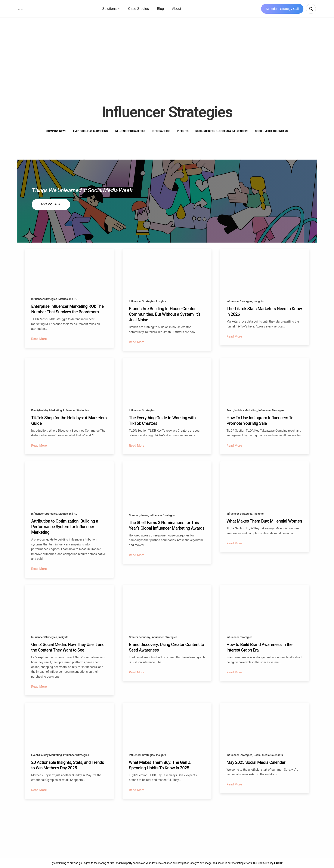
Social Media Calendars (271, 134)
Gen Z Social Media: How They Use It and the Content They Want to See (68, 654)
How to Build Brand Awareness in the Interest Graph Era (259, 654)
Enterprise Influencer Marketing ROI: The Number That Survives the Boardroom (67, 312)
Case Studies (162, 10)
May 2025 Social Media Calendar (256, 771)
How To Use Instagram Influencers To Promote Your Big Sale (260, 425)
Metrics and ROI (68, 302)
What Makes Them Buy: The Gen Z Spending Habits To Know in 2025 (160, 774)
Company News (56, 134)
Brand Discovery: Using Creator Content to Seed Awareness (166, 654)
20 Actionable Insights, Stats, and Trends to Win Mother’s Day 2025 (68, 774)
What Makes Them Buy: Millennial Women (264, 527)
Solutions (133, 10)
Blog (184, 10)
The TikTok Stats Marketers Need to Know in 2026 (264, 314)
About (200, 10)
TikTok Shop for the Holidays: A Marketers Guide (69, 425)
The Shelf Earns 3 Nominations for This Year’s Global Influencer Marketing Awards (167, 531)
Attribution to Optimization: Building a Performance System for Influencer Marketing (65, 532)
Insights (183, 134)
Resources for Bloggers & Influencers (222, 134)
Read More (39, 342)
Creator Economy (140, 644)
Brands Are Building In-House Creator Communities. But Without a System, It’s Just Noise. (165, 317)
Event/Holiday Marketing (90, 134)
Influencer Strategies (130, 134)
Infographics (161, 134)
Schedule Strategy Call (282, 10)
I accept (281, 863)
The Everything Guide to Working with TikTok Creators (162, 425)
